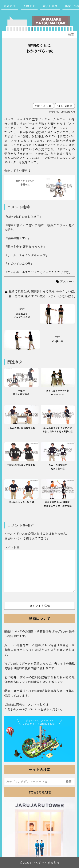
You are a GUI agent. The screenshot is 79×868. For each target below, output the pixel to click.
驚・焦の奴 (16, 296)
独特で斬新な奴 (19, 291)
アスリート (67, 281)
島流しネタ (50, 6)
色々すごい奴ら (35, 296)
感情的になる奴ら (43, 291)
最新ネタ (10, 6)
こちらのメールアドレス (20, 709)
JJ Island (39, 743)
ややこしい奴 (65, 291)
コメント (12, 547)
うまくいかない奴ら (61, 296)
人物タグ (29, 6)
